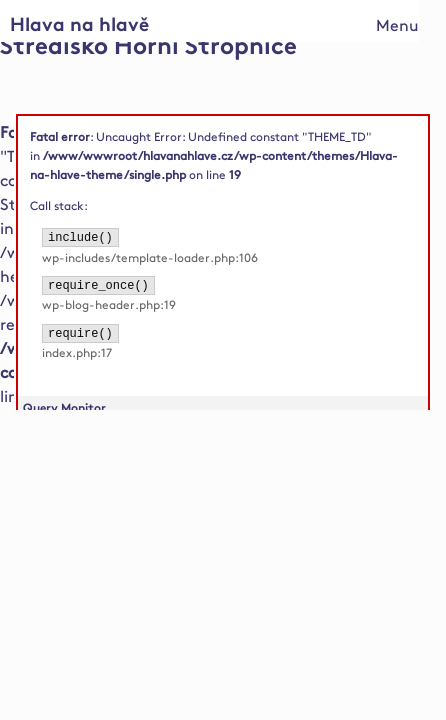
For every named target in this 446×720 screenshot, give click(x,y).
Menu (397, 26)
